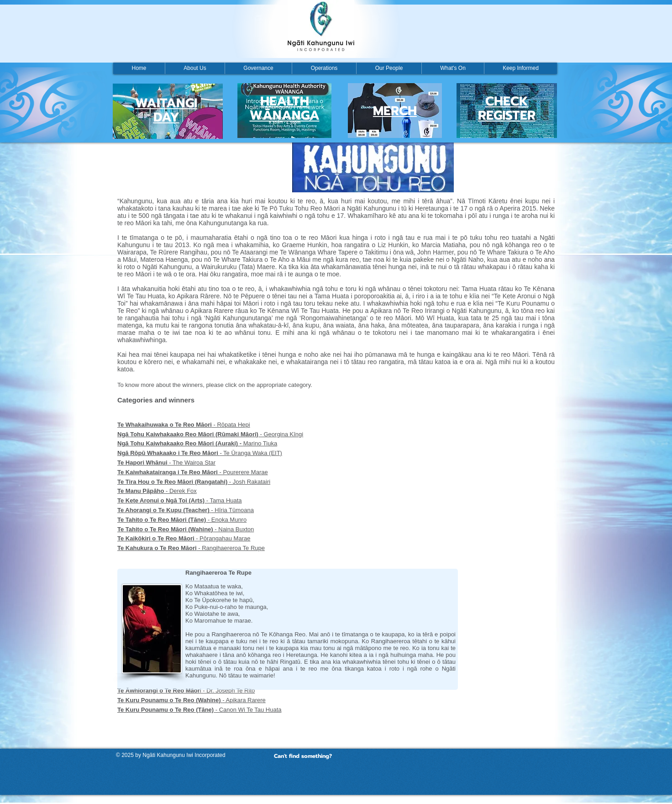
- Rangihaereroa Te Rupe (191, 548)
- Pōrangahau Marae (184, 538)
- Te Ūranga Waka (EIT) (200, 453)
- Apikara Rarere (192, 700)
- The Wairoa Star (166, 463)
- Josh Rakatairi (194, 482)
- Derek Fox (157, 491)
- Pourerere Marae (193, 472)
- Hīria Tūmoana (186, 510)
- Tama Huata (180, 500)
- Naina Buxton (186, 529)
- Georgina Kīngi (210, 434)
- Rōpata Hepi (184, 425)
